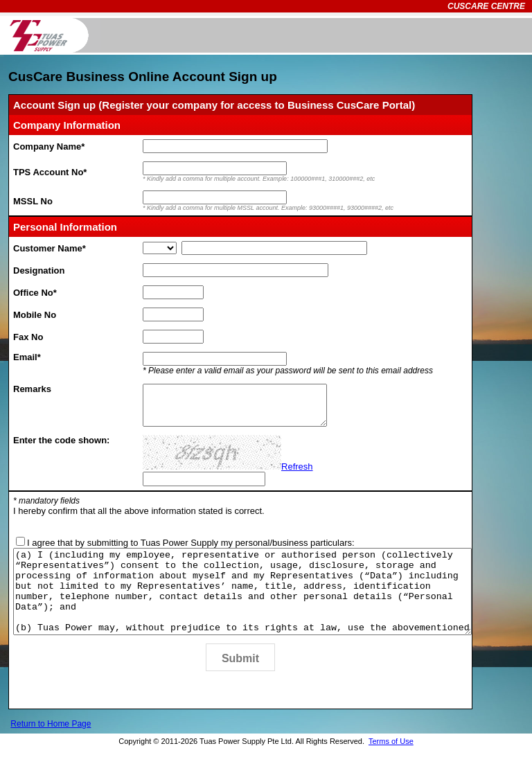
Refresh (297, 467)
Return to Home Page (51, 740)
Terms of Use (391, 758)
